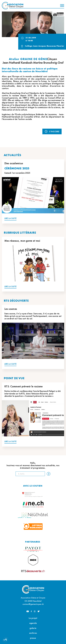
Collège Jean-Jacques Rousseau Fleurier (45, 46)
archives (33, 633)
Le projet (33, 618)
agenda (33, 623)
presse (33, 638)
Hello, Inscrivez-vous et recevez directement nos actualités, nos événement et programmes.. (33, 465)
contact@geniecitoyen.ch (33, 604)
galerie (33, 628)
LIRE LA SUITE (10, 218)
